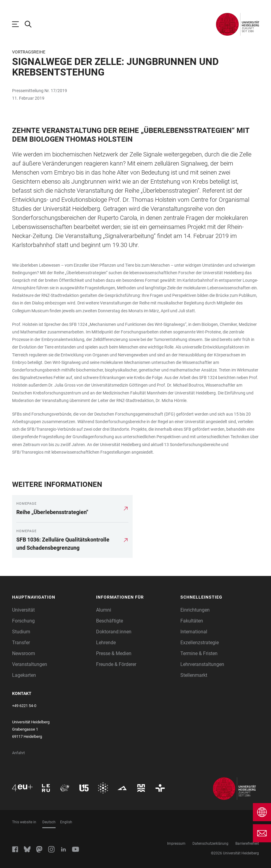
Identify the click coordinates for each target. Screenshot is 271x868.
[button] (51, 597)
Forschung (23, 621)
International (194, 632)
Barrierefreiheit (247, 844)
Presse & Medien (114, 653)
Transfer (21, 643)
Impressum (176, 844)
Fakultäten (192, 621)
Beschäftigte (110, 621)
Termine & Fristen (199, 653)
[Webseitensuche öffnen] (31, 24)
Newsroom (24, 653)
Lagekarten (24, 675)
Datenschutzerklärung (210, 844)
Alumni (104, 610)
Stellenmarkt (194, 675)
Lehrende (106, 643)
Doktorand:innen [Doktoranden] (114, 632)
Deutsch (49, 822)
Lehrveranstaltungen (202, 664)
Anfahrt (18, 753)
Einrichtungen (195, 610)
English (66, 822)
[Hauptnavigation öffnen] (18, 24)
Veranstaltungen (30, 664)
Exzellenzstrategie (200, 643)
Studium (21, 632)
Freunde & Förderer (116, 664)
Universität (23, 610)
